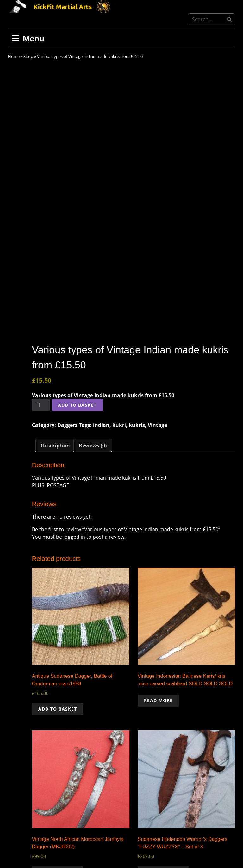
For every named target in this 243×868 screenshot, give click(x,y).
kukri (119, 375)
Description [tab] (55, 395)
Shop (28, 56)
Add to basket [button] (58, 659)
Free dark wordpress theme (211, 859)
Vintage (157, 375)
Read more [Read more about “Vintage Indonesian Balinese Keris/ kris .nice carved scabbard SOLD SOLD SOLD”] (158, 650)
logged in (74, 487)
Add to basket (77, 355)
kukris (137, 375)
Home (14, 56)
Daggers (67, 375)
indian (101, 375)
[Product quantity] (41, 355)
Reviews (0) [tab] (93, 395)
